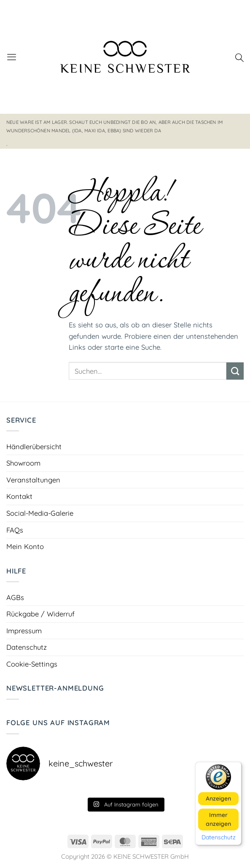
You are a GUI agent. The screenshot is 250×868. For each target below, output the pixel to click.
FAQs (15, 530)
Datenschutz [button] (219, 837)
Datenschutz (27, 647)
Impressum (24, 631)
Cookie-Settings (32, 664)
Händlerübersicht (34, 446)
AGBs (15, 597)
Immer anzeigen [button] (218, 819)
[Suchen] (239, 57)
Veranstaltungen (33, 480)
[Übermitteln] (235, 371)
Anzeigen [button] (218, 798)
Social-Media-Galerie (40, 513)
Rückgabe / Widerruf (40, 614)
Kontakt (19, 496)
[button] (12, 57)
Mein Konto (25, 546)
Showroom (23, 463)
